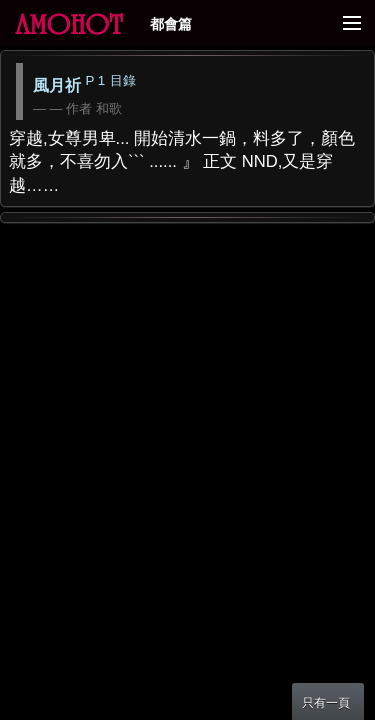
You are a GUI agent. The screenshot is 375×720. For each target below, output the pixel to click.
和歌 (109, 108)
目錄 (123, 80)
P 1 (95, 80)
